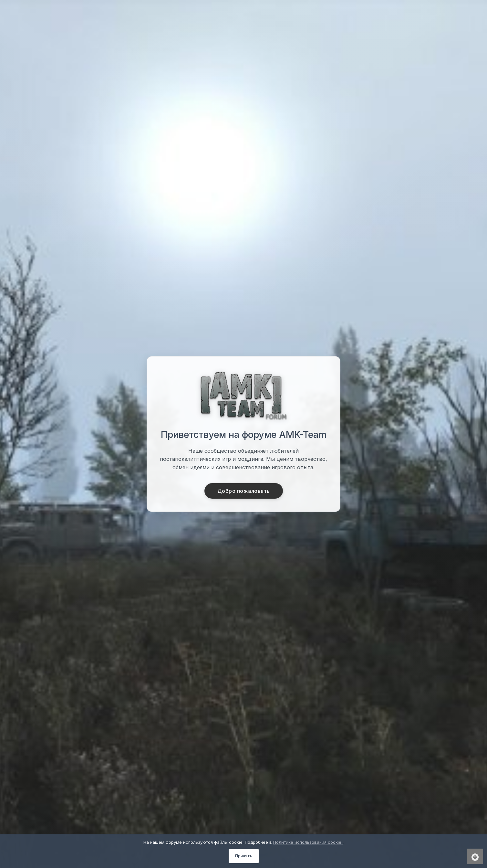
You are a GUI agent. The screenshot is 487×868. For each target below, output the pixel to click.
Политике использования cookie (308, 842)
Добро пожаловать (244, 491)
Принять (244, 856)
